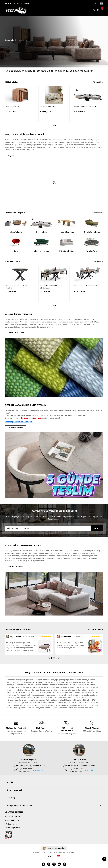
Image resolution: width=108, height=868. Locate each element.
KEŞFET (11, 156)
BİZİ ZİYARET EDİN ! (16, 567)
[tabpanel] (20, 104)
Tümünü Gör (98, 82)
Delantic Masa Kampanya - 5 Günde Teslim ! (17, 287)
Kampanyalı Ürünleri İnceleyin (18, 422)
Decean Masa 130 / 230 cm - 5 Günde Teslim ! (85, 287)
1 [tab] (53, 126)
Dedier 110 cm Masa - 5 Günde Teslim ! (51, 287)
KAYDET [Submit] (97, 528)
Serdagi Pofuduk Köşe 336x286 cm (19, 106)
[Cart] (102, 11)
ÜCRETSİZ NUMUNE (16, 333)
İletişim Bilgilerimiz (12, 828)
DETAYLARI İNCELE (16, 428)
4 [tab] (56, 658)
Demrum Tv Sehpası (47, 106)
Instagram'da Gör (96, 630)
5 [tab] (59, 658)
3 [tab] (54, 658)
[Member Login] (98, 11)
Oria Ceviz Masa (80, 106)
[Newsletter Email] (54, 528)
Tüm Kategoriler (96, 213)
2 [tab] (55, 126)
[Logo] (16, 11)
